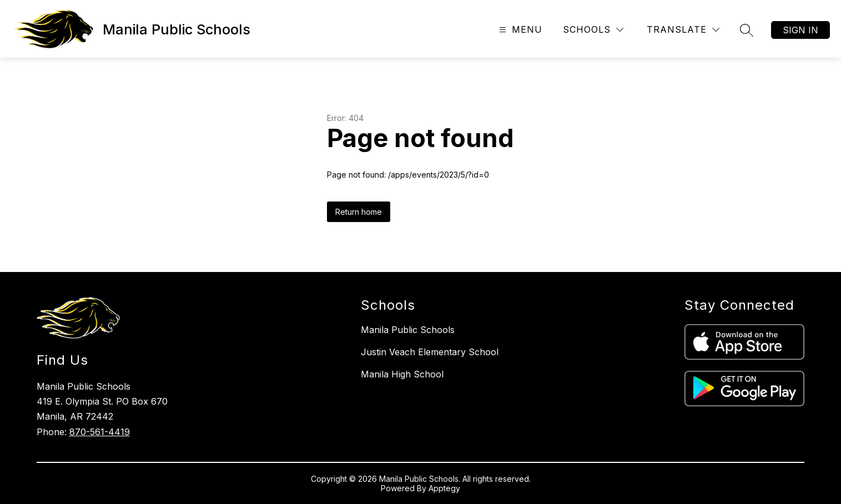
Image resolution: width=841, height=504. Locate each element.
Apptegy (444, 488)
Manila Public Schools (408, 330)
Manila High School (402, 374)
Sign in (800, 30)
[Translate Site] (683, 30)
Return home (359, 212)
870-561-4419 (100, 432)
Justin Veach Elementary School (430, 352)
